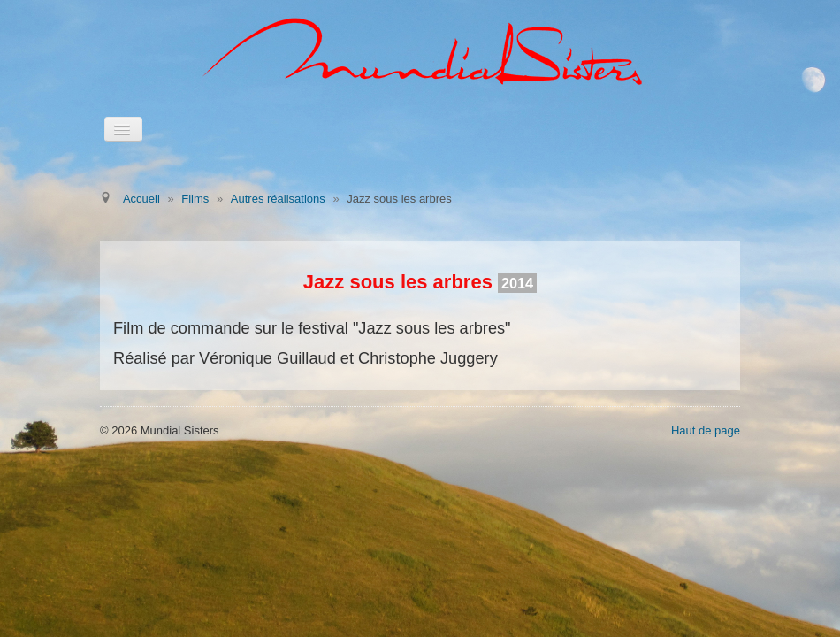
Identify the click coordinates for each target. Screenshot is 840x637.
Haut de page (706, 430)
